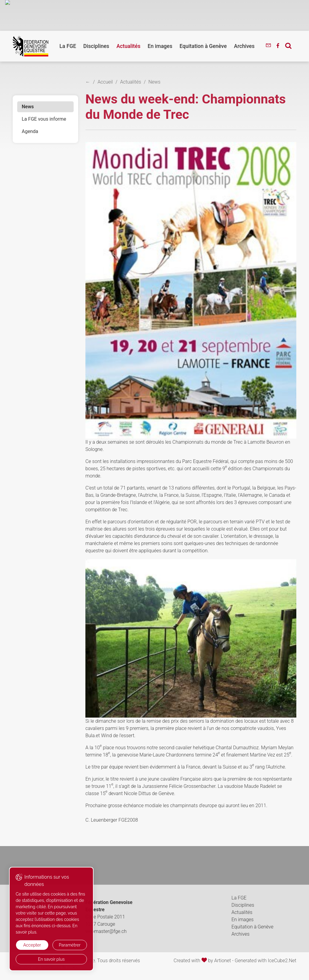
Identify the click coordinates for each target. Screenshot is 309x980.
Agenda (30, 131)
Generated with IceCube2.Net (266, 961)
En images (160, 46)
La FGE (68, 46)
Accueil (105, 82)
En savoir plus (51, 959)
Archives (244, 46)
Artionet (223, 961)
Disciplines (96, 46)
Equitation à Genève (203, 46)
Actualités (128, 46)
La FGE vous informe (44, 119)
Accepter (32, 945)
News (28, 107)
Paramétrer (70, 945)
